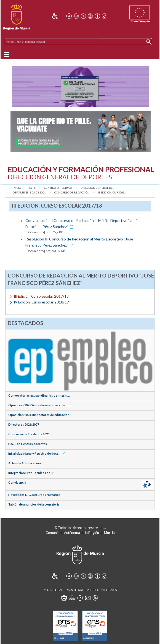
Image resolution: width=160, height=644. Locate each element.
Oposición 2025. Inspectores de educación (39, 415)
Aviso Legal (75, 590)
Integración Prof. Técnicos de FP (31, 473)
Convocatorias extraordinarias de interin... (39, 395)
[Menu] (7, 54)
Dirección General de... (97, 188)
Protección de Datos (102, 590)
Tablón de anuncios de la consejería (38, 504)
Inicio (17, 188)
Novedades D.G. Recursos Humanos (34, 495)
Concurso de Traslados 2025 (29, 434)
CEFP (33, 188)
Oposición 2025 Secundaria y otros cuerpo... (40, 405)
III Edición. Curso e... (111, 193)
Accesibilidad (53, 590)
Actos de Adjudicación (25, 463)
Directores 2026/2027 (24, 424)
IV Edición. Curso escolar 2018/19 (41, 302)
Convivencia (17, 482)
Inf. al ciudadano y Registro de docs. (38, 453)
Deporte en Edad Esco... (29, 193)
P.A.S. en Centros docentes (28, 444)
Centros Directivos (58, 188)
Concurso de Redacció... (72, 193)
